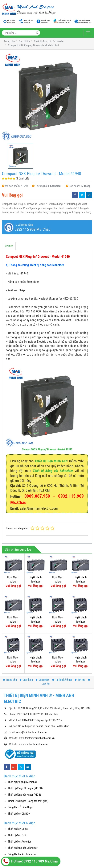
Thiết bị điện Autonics (20, 842)
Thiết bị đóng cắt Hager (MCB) (24, 795)
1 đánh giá (22, 179)
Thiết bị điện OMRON (19, 814)
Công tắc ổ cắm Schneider (22, 854)
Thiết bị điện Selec (18, 829)
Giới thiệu (26, 680)
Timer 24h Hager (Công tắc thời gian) (28, 801)
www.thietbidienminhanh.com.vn (37, 738)
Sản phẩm (43, 680)
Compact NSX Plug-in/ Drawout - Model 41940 (47, 449)
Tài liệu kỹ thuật (62, 680)
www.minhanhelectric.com (33, 744)
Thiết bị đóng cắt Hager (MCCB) (25, 788)
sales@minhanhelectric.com (32, 732)
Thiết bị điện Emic (17, 835)
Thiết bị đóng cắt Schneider (53, 471)
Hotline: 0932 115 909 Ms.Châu (30, 861)
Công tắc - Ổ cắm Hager (21, 807)
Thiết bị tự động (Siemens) (22, 782)
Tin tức (80, 680)
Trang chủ (10, 680)
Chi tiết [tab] (9, 246)
